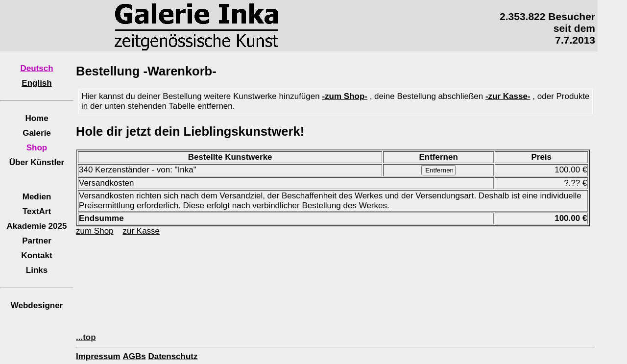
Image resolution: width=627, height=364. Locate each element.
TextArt (37, 211)
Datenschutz (173, 356)
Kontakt (36, 255)
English (36, 83)
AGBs (134, 356)
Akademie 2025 (37, 226)
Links (37, 270)
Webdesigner (37, 305)
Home (36, 118)
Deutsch (36, 68)
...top (86, 337)
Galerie (37, 133)
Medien (37, 197)
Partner (37, 241)
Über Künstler (37, 162)
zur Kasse (141, 231)
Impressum (98, 356)
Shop (37, 148)
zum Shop (95, 231)
